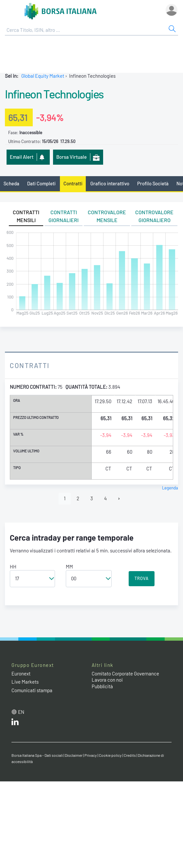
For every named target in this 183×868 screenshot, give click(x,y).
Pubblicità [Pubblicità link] (102, 686)
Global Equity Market (43, 76)
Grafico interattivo (110, 183)
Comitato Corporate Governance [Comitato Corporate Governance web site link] (125, 673)
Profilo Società (153, 183)
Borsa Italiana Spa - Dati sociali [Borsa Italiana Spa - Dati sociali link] (37, 755)
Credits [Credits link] (130, 755)
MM (69, 567)
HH (13, 567)
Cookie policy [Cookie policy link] (110, 755)
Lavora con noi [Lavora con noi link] (107, 680)
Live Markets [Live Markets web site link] (25, 682)
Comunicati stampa (32, 690)
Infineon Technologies (54, 94)
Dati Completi (41, 183)
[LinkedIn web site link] (15, 723)
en (21, 712)
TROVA (142, 578)
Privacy (91, 755)
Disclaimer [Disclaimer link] (74, 755)
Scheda (11, 183)
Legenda (170, 488)
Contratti (73, 183)
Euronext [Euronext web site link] (21, 673)
